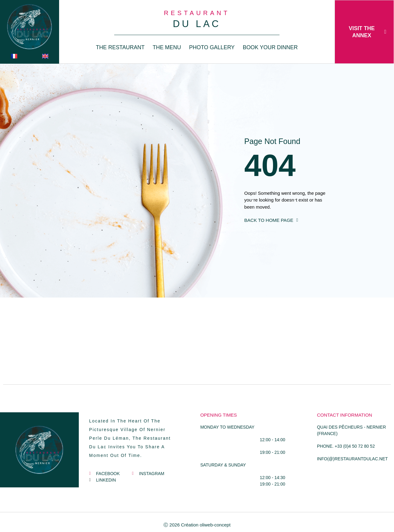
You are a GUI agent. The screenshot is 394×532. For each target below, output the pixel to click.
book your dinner (270, 47)
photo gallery (212, 47)
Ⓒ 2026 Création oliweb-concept (197, 525)
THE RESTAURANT (120, 47)
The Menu (167, 47)
